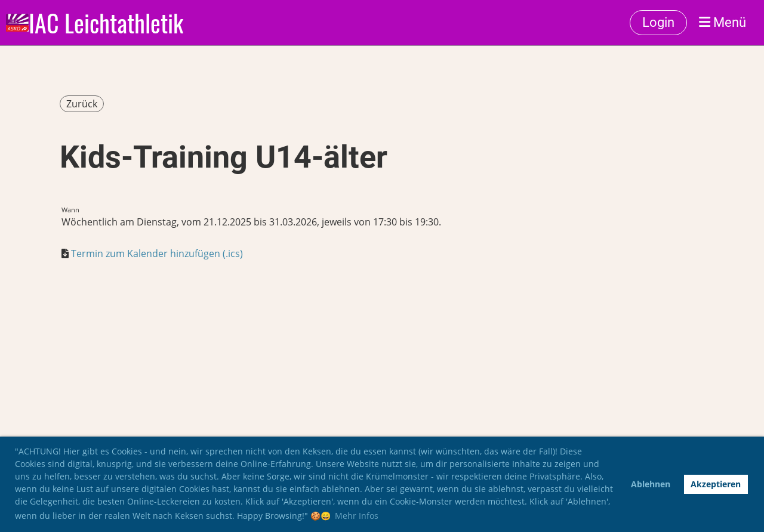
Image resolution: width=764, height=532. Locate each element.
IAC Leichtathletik (106, 23)
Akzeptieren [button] (716, 484)
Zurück (82, 104)
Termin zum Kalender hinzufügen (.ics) (157, 253)
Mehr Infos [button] (357, 516)
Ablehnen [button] (651, 484)
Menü (723, 22)
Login (658, 22)
